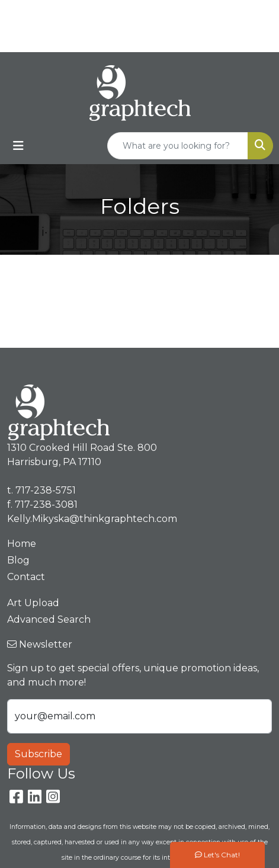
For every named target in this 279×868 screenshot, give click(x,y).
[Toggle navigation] (18, 146)
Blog (18, 560)
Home (22, 544)
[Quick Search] (178, 146)
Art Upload (33, 603)
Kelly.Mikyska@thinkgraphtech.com (142, 39)
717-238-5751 (165, 13)
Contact (26, 577)
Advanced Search (49, 619)
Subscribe (39, 754)
